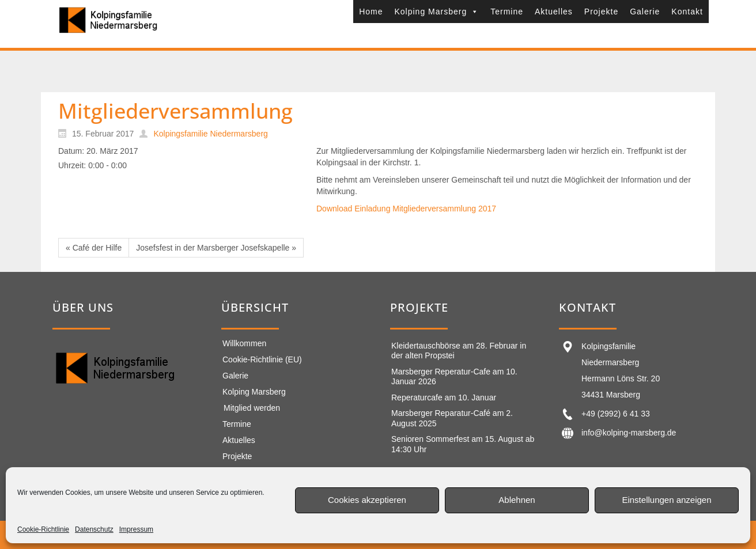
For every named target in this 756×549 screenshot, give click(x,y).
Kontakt (687, 12)
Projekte (601, 12)
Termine (507, 12)
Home (371, 12)
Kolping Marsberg (436, 12)
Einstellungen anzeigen (666, 500)
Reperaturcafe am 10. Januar (444, 397)
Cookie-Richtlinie (43, 529)
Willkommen (244, 343)
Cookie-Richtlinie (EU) (262, 359)
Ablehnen (517, 500)
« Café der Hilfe (94, 248)
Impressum (136, 529)
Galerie (645, 12)
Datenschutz (94, 529)
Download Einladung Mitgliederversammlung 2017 (406, 209)
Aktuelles (554, 12)
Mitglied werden (252, 408)
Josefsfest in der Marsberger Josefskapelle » (216, 248)
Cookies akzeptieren (367, 500)
